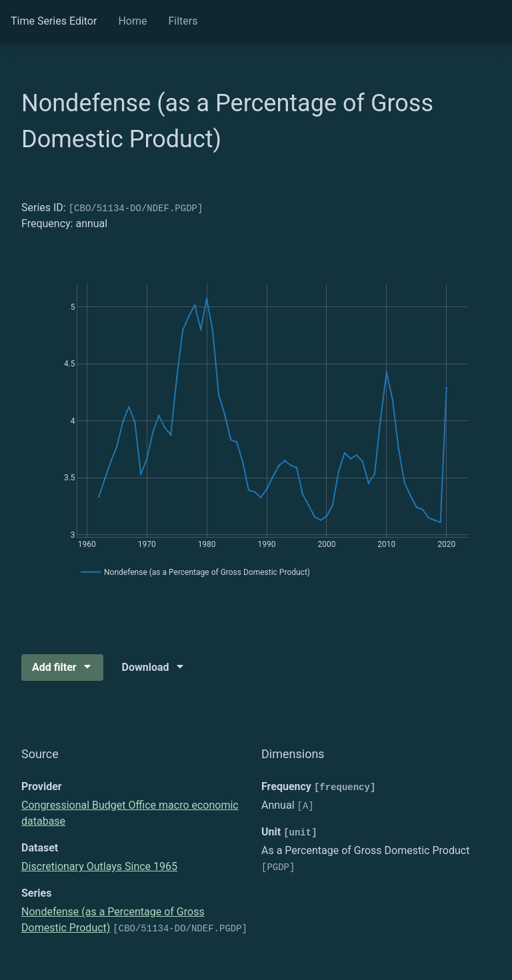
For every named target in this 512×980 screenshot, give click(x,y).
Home (132, 21)
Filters (183, 21)
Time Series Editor (54, 21)
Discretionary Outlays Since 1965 (99, 866)
